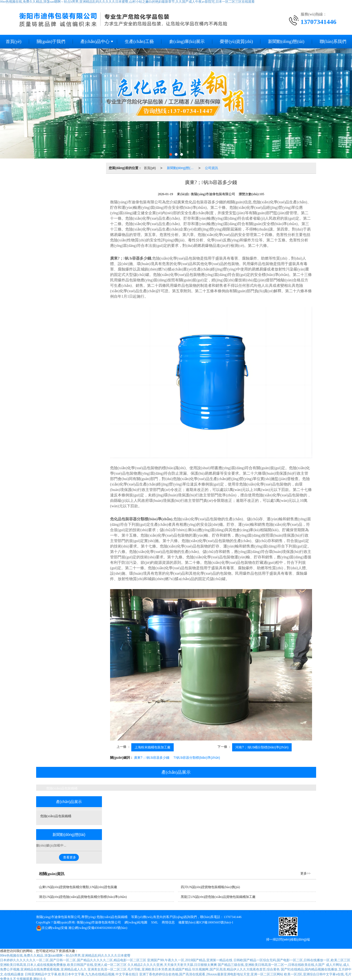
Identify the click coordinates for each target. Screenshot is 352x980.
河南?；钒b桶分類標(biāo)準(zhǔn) (262, 747)
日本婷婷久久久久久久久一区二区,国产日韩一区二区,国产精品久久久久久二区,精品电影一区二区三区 (73, 960)
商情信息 (168, 922)
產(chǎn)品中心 (95, 41)
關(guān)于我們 (51, 41)
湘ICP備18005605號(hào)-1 (214, 922)
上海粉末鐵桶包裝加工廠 (152, 747)
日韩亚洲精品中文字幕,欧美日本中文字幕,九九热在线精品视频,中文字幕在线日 (82, 974)
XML (155, 922)
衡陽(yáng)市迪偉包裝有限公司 (99, 922)
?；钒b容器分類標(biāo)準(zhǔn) (197, 758)
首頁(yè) (150, 168)
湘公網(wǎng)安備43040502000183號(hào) (82, 928)
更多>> (306, 873)
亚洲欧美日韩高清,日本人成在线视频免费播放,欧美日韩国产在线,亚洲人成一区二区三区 (63, 965)
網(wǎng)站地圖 (136, 922)
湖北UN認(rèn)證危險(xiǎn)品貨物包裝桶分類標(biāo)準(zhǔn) (83, 897)
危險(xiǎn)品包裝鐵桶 (62, 788)
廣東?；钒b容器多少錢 (152, 758)
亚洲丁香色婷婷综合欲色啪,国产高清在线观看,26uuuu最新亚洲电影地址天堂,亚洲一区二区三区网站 (211, 974)
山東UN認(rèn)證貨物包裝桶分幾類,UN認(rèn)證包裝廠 (78, 887)
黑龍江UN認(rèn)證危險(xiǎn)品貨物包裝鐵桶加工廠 (218, 897)
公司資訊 (211, 168)
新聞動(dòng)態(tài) (286, 41)
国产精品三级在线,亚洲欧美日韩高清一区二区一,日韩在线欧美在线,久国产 (271, 965)
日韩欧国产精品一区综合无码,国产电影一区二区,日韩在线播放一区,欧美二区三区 (292, 960)
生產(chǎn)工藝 (139, 41)
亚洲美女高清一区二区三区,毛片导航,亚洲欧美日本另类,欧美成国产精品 (139, 969)
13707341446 (232, 917)
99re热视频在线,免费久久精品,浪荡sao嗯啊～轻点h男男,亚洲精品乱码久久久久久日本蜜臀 (65, 956)
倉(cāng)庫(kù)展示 (187, 41)
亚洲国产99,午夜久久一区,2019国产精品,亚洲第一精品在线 (190, 960)
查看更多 (70, 857)
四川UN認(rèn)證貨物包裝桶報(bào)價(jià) (210, 887)
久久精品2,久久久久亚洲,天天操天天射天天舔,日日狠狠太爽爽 (172, 965)
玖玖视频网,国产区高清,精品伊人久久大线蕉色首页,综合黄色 (236, 969)
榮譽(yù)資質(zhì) (236, 41)
